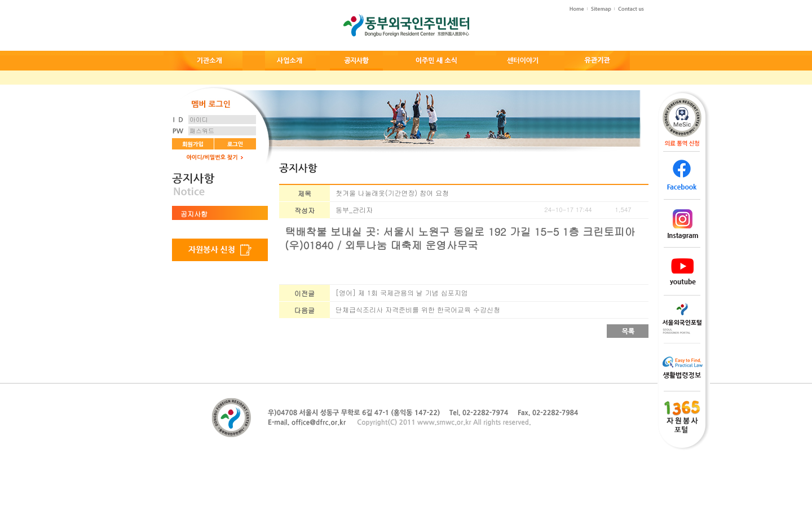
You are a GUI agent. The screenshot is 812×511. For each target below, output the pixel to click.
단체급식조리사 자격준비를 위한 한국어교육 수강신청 (418, 309)
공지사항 (194, 213)
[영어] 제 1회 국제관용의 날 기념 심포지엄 (402, 292)
